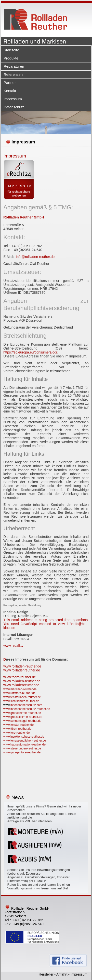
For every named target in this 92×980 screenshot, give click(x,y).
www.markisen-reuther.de (20, 689)
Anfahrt (62, 974)
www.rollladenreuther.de (22, 670)
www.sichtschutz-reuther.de (21, 701)
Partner (10, 83)
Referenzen (13, 74)
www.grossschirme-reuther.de (23, 717)
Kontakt (10, 91)
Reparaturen (14, 66)
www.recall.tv (13, 646)
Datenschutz (14, 107)
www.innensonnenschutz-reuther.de (27, 709)
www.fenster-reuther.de (19, 725)
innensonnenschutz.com (26, 705)
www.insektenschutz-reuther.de (24, 737)
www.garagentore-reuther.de (22, 752)
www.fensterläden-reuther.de (22, 697)
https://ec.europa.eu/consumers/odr (30, 352)
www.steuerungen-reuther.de (22, 748)
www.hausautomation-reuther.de (25, 745)
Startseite (11, 50)
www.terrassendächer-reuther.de (25, 741)
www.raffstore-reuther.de (20, 693)
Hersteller (46, 974)
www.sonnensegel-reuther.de (22, 721)
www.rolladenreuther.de (21, 685)
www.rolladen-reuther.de (22, 681)
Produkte (11, 58)
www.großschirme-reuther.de (22, 713)
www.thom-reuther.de (20, 677)
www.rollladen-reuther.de (22, 666)
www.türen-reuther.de (17, 729)
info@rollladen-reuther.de (35, 257)
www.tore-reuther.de (17, 733)
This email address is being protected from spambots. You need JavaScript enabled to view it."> (46, 624)
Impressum (13, 99)
